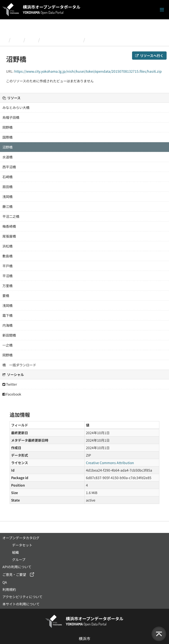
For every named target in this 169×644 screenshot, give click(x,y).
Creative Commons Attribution (110, 463)
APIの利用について (17, 567)
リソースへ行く (149, 56)
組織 (17, 40)
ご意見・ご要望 (14, 574)
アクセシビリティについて (22, 597)
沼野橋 (94, 40)
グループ (19, 559)
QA (5, 582)
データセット (22, 545)
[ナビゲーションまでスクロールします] (162, 10)
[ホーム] (4, 40)
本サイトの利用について (21, 604)
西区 (32, 40)
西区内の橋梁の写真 (62, 40)
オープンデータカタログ (21, 538)
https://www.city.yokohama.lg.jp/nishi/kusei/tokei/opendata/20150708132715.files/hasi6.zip (88, 71)
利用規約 (9, 589)
